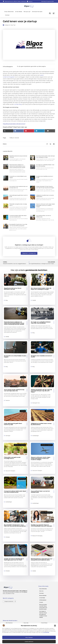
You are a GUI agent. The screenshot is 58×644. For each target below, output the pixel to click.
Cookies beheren (29, 642)
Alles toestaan (29, 637)
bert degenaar (9, 623)
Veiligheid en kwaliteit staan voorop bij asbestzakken (41, 424)
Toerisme (23, 377)
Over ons (41, 591)
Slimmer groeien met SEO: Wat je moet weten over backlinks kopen (43, 607)
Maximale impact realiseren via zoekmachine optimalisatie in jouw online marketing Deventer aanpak (17, 166)
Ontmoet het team (37, 12)
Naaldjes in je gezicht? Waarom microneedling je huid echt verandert (41, 525)
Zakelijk (50, 276)
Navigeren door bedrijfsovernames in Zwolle (42, 356)
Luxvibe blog (18, 104)
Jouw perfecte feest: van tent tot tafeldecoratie (40, 492)
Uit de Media (19, 12)
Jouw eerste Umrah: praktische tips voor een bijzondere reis (14, 390)
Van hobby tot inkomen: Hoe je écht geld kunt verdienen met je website (43, 614)
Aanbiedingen (49, 411)
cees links (26, 623)
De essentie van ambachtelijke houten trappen (15, 356)
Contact (7, 15)
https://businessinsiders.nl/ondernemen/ (14, 124)
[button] (55, 626)
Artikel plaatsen (43, 600)
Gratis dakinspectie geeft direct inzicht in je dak (13, 424)
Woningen (23, 411)
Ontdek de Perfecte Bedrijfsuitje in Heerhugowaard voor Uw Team (14, 559)
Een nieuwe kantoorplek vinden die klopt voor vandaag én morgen (41, 289)
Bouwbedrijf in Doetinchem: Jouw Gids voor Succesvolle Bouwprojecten (15, 525)
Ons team (41, 593)
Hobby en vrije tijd (10, 25)
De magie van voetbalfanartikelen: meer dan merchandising (41, 323)
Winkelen (23, 513)
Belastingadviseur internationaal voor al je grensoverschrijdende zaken (42, 559)
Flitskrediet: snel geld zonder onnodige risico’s (12, 458)
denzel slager (44, 623)
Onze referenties (9, 12)
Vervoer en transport (20, 445)
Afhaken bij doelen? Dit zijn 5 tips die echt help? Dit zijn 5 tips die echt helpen (41, 391)
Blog (24, 276)
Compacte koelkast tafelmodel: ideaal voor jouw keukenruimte (15, 492)
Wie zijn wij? (27, 12)
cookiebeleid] (46, 632)
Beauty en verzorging (47, 513)
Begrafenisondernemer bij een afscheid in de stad (13, 289)
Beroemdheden (43, 595)
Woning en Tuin (48, 377)
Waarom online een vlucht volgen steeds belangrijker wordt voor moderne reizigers (45, 205)
